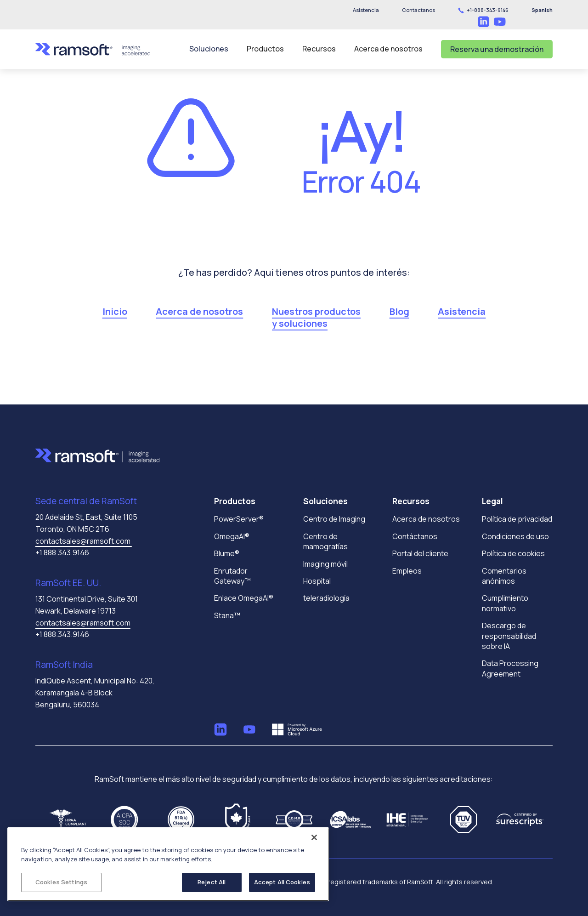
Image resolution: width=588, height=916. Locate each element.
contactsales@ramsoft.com (84, 541)
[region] (168, 864)
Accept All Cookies (282, 882)
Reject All (212, 882)
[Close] (314, 837)
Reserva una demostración (497, 49)
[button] (418, 10)
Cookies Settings (61, 882)
